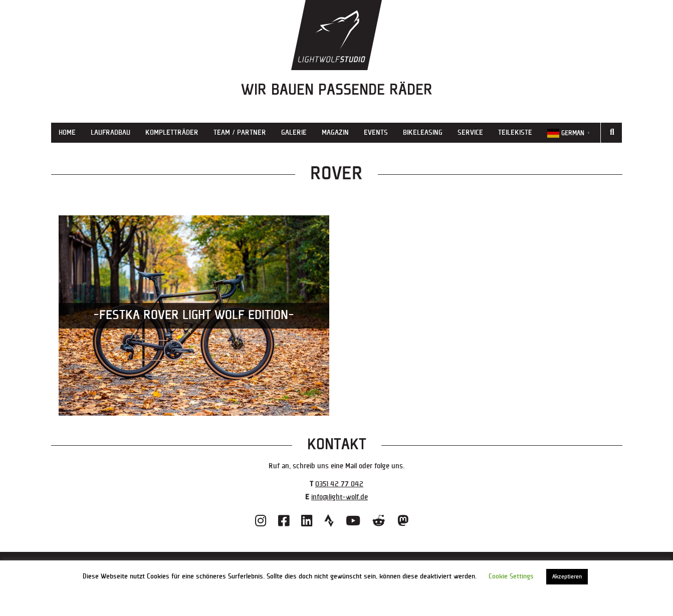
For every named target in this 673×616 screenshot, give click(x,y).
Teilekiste (515, 132)
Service (470, 132)
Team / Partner (240, 132)
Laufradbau (110, 132)
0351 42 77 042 (339, 484)
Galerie (294, 132)
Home (67, 132)
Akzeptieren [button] (567, 577)
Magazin (335, 132)
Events (376, 132)
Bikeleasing (423, 132)
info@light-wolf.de (340, 497)
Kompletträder (172, 132)
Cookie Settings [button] (511, 576)
